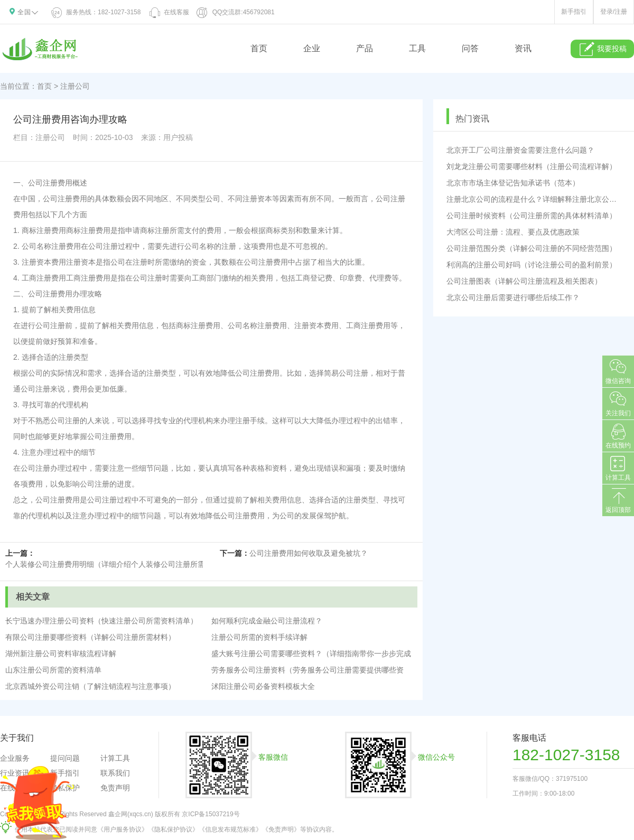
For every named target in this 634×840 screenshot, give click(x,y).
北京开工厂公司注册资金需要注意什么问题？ (520, 150)
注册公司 (75, 86)
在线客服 (169, 12)
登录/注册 (614, 12)
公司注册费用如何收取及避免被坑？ (309, 553)
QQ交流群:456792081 (236, 12)
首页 (259, 48)
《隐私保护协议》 (173, 829)
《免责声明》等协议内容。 (300, 829)
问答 (470, 48)
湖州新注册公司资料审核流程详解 (61, 654)
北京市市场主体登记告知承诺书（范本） (513, 183)
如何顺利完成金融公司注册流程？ (267, 621)
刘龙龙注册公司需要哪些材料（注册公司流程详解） (532, 166)
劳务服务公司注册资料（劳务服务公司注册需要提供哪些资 (307, 670)
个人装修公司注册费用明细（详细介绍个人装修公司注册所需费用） (116, 564)
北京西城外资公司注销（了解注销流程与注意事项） (90, 686)
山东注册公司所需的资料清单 (53, 670)
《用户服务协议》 (123, 829)
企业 (312, 48)
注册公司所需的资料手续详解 (259, 637)
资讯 (523, 48)
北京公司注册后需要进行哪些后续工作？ (513, 297)
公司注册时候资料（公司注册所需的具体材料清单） (532, 216)
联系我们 (115, 773)
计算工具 (115, 758)
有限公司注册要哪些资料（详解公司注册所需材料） (90, 637)
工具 (417, 48)
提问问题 (65, 758)
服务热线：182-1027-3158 (96, 12)
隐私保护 (65, 788)
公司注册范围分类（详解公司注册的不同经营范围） (532, 248)
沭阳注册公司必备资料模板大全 (263, 686)
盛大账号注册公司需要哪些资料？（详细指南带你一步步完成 (311, 654)
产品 (365, 48)
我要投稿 (603, 49)
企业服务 (15, 758)
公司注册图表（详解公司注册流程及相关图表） (524, 281)
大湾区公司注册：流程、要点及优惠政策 (513, 232)
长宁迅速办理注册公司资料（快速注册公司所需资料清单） (101, 621)
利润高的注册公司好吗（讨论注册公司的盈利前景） (532, 265)
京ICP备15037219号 (211, 814)
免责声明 (115, 788)
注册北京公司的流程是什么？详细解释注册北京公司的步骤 (534, 199)
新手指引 (574, 12)
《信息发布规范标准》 (230, 829)
